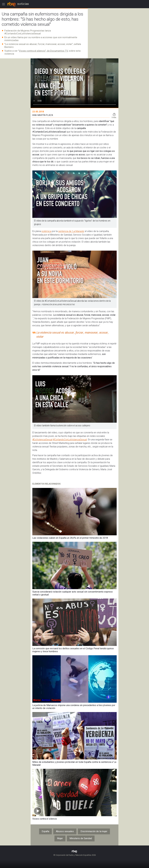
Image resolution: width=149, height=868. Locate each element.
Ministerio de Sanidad (81, 838)
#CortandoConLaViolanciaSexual (70, 440)
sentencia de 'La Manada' (71, 231)
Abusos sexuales (65, 831)
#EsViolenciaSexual (42, 440)
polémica (46, 231)
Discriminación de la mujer (94, 831)
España (45, 831)
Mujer (60, 838)
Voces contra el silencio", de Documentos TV (43, 51)
